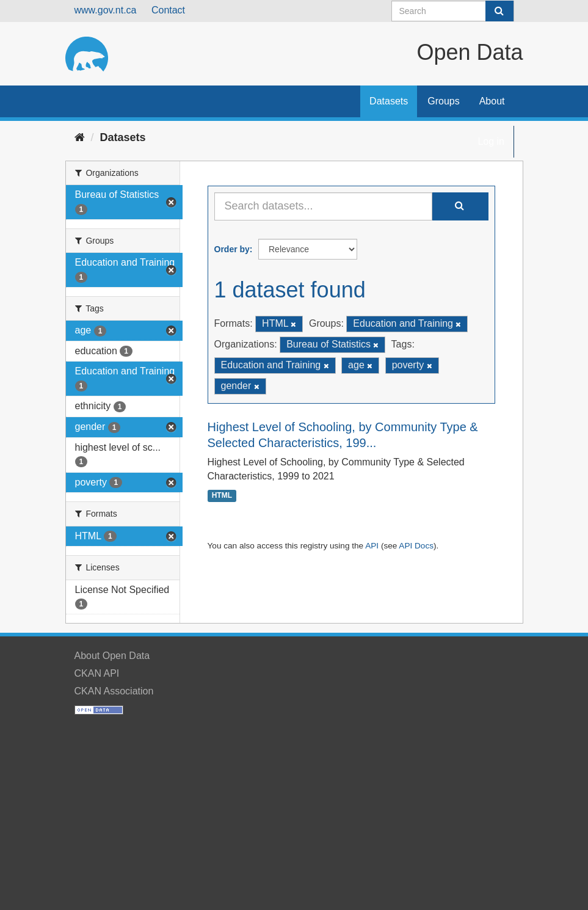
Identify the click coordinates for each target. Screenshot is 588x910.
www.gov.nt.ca (106, 10)
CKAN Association (114, 691)
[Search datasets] (453, 11)
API (372, 546)
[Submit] (499, 11)
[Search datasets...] (323, 206)
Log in (491, 141)
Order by (232, 249)
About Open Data (112, 656)
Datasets (389, 101)
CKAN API (97, 673)
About (492, 101)
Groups (443, 101)
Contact (168, 10)
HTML (222, 496)
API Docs (416, 546)
